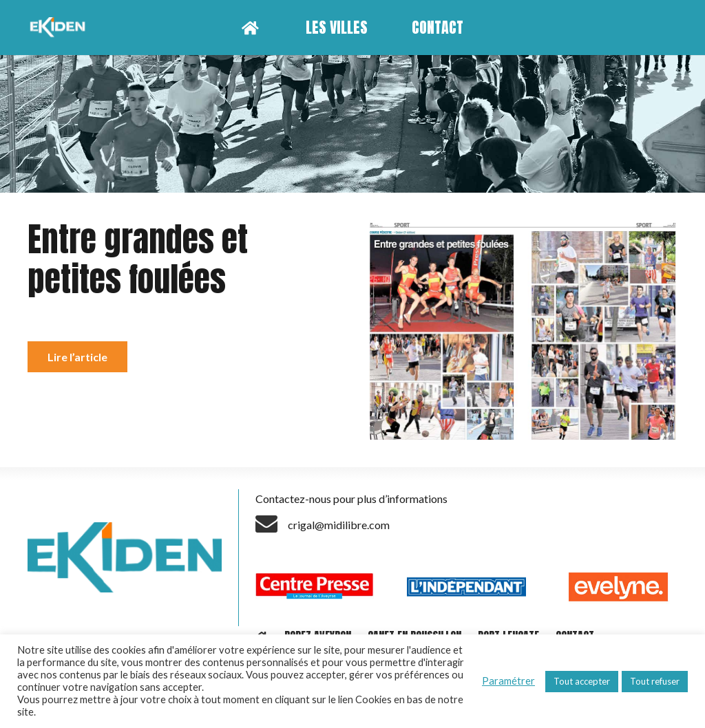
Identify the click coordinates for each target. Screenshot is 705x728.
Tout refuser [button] (655, 681)
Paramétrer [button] (508, 681)
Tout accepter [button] (582, 681)
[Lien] (60, 28)
